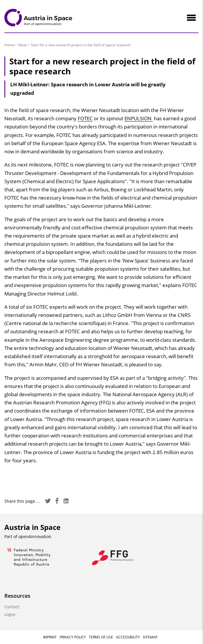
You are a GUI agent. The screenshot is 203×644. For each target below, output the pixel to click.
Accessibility (128, 637)
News (23, 45)
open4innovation (35, 536)
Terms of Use (101, 637)
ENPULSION (139, 118)
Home (9, 45)
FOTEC (85, 118)
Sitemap (150, 637)
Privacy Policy (73, 637)
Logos (10, 614)
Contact (12, 607)
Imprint (50, 637)
